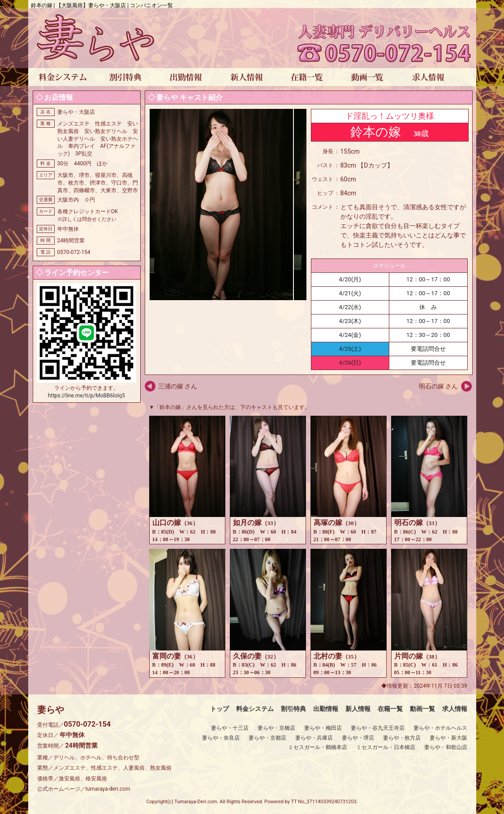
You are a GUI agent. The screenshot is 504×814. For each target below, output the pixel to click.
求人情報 (455, 709)
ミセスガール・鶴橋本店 (318, 747)
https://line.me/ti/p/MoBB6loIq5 (86, 396)
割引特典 (293, 709)
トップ (220, 709)
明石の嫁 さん (438, 386)
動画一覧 (422, 709)
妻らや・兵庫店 (314, 738)
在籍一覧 (390, 709)
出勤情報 (326, 709)
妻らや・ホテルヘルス (440, 728)
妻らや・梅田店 (323, 728)
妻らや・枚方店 (402, 738)
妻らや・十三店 (230, 728)
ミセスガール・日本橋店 (386, 747)
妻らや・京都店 (267, 738)
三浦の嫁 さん (178, 386)
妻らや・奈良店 (221, 738)
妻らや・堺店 (358, 738)
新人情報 (358, 709)
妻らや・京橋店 (276, 728)
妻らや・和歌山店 (446, 747)
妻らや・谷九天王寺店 (378, 728)
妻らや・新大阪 (448, 738)
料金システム (255, 709)
